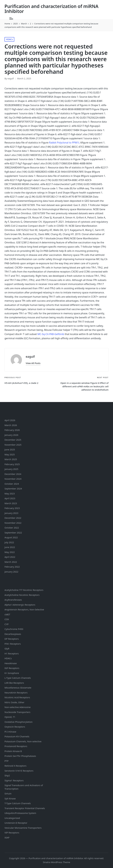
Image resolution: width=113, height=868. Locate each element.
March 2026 (11, 425)
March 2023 (11, 503)
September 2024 (13, 489)
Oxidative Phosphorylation (18, 722)
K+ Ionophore (12, 673)
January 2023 (11, 513)
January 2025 (11, 469)
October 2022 (12, 528)
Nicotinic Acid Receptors (17, 697)
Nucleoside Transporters (17, 712)
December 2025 (13, 440)
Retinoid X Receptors (15, 766)
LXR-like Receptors (14, 683)
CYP (7, 624)
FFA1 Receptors (13, 644)
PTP (7, 761)
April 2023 (10, 498)
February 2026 (12, 430)
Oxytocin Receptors (15, 727)
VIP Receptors (12, 833)
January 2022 (11, 572)
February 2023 (12, 508)
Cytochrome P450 (14, 629)
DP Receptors (12, 639)
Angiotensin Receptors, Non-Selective (24, 609)
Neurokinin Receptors (16, 693)
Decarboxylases (13, 634)
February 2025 (12, 464)
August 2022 (11, 537)
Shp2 (7, 775)
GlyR (7, 649)
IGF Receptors (12, 668)
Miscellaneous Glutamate (18, 688)
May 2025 (10, 454)
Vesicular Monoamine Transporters (23, 828)
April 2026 (10, 420)
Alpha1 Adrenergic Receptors (20, 605)
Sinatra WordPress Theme (56, 862)
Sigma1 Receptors (14, 780)
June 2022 (10, 547)
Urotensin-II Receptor (16, 823)
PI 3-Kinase (10, 732)
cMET (7, 614)
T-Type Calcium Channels (18, 803)
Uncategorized (12, 818)
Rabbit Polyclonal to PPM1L (64, 143)
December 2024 (13, 474)
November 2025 (13, 445)
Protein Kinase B (13, 751)
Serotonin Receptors (19, 771)
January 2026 (11, 435)
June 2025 (10, 449)
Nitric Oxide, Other (14, 702)
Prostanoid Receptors (16, 746)
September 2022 (13, 533)
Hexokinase (11, 663)
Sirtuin (8, 793)
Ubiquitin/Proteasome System (20, 813)
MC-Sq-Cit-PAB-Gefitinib (51, 334)
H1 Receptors (12, 653)
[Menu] (11, 18)
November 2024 (13, 479)
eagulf (30, 357)
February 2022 (12, 567)
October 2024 (12, 484)
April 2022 (10, 557)
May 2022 (10, 552)
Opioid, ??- (10, 717)
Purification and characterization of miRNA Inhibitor (51, 9)
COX (7, 619)
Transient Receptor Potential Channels (25, 808)
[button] (33, 363)
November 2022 (13, 523)
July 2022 (9, 542)
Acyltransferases (13, 600)
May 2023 (10, 493)
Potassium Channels (17, 736)
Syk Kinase (10, 798)
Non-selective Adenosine (18, 707)
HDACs (9, 39)
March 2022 (11, 562)
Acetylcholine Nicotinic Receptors (22, 595)
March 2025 (11, 459)
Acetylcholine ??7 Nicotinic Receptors (24, 590)
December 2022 (13, 518)
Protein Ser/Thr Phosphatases (20, 756)
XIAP (7, 838)
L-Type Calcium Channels (18, 678)
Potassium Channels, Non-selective (23, 741)
